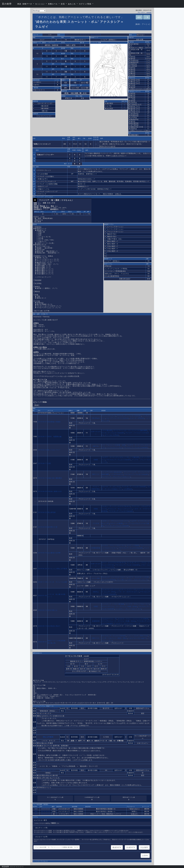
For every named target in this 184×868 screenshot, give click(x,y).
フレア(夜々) (121, 580)
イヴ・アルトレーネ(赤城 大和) (114, 445)
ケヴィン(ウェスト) (109, 416)
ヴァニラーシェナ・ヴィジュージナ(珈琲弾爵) (131, 430)
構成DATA (117, 847)
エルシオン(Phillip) (137, 418)
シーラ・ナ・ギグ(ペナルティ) (128, 592)
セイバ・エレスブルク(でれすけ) (114, 563)
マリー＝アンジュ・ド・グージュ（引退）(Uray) (119, 606)
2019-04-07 (43, 422)
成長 (139, 17)
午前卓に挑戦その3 (55, 491)
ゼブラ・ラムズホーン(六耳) (139, 577)
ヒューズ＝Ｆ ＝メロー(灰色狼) (113, 604)
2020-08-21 (43, 642)
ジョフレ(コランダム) (114, 447)
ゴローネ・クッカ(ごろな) (111, 487)
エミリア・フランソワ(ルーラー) (138, 604)
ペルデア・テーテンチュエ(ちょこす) (115, 457)
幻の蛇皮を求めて (54, 626)
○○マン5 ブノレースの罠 (57, 582)
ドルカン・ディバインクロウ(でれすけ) (116, 506)
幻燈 (49, 463)
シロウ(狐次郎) (107, 430)
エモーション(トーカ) (128, 589)
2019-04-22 (43, 512)
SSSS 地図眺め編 (55, 437)
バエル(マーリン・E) (109, 619)
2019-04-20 (43, 491)
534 (36, 809)
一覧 (147, 17)
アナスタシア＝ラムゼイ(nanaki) (129, 416)
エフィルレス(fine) (112, 435)
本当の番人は (52, 610)
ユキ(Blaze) (128, 489)
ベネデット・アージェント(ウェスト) (115, 521)
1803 (67, 35)
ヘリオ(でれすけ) (117, 474)
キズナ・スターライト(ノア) (138, 580)
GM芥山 (96, 592)
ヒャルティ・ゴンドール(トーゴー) (129, 609)
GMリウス (96, 474)
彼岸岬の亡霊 (52, 527)
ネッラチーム (74, 35)
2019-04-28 (43, 527)
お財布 (145, 855)
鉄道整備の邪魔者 (54, 422)
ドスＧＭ (96, 523)
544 (36, 814)
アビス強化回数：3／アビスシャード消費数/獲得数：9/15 (57, 847)
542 (36, 811)
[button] (28, 4)
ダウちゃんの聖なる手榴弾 (57, 569)
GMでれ (96, 446)
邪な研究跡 (52, 512)
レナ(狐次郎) (135, 457)
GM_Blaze (96, 418)
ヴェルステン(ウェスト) (110, 589)
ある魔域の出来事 (54, 553)
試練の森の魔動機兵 (55, 478)
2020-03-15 (43, 626)
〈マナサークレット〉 (48, 770)
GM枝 (96, 509)
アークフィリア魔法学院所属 (90, 35)
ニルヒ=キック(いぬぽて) (138, 638)
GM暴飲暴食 (96, 548)
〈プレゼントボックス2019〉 (48, 708)
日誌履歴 (144, 847)
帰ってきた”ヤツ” (54, 450)
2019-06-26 (43, 569)
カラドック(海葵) (117, 523)
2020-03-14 (43, 610)
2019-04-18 (43, 450)
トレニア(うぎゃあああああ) (112, 472)
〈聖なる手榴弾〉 (48, 737)
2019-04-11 (43, 437)
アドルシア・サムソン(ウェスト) (120, 509)
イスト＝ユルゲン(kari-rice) (138, 636)
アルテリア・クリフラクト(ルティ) (114, 577)
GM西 (96, 460)
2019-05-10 (43, 553)
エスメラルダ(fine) (109, 580)
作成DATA (131, 847)
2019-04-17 (43, 463)
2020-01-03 (43, 596)
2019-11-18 (43, 582)
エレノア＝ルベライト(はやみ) (118, 418)
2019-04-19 (43, 478)
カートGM (96, 578)
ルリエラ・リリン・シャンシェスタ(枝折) (133, 619)
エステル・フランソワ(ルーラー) (114, 545)
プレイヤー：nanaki (144, 13)
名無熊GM (96, 621)
